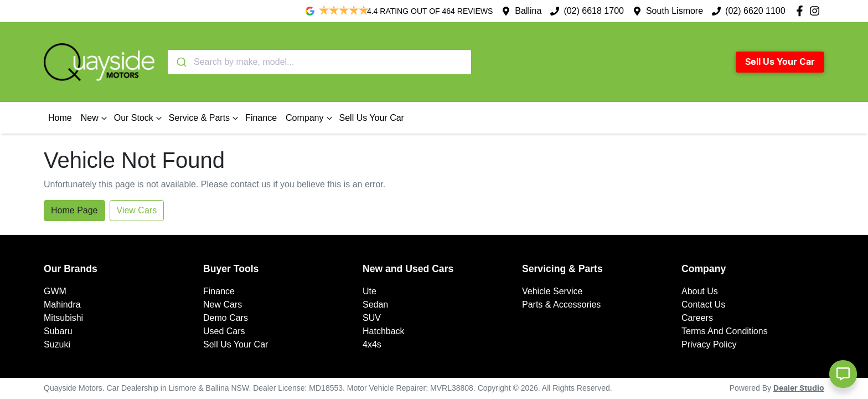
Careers (697, 318)
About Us (700, 291)
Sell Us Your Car (780, 62)
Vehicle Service (552, 291)
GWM (55, 291)
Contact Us (703, 305)
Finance (261, 118)
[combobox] (319, 62)
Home (60, 118)
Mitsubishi (63, 318)
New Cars (223, 305)
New (95, 118)
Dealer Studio (799, 388)
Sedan (375, 305)
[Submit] (181, 62)
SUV (372, 318)
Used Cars (224, 331)
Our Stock (139, 118)
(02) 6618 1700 (594, 11)
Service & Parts (205, 118)
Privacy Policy (709, 344)
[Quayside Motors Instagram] (817, 11)
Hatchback (384, 331)
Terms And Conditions (725, 331)
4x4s (372, 344)
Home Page (74, 210)
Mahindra (62, 305)
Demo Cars (226, 318)
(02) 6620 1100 (755, 11)
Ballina (528, 11)
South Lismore (675, 11)
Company (310, 118)
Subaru (58, 331)
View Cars (137, 210)
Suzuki (57, 344)
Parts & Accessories (561, 305)
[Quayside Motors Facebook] (802, 11)
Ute (370, 291)
